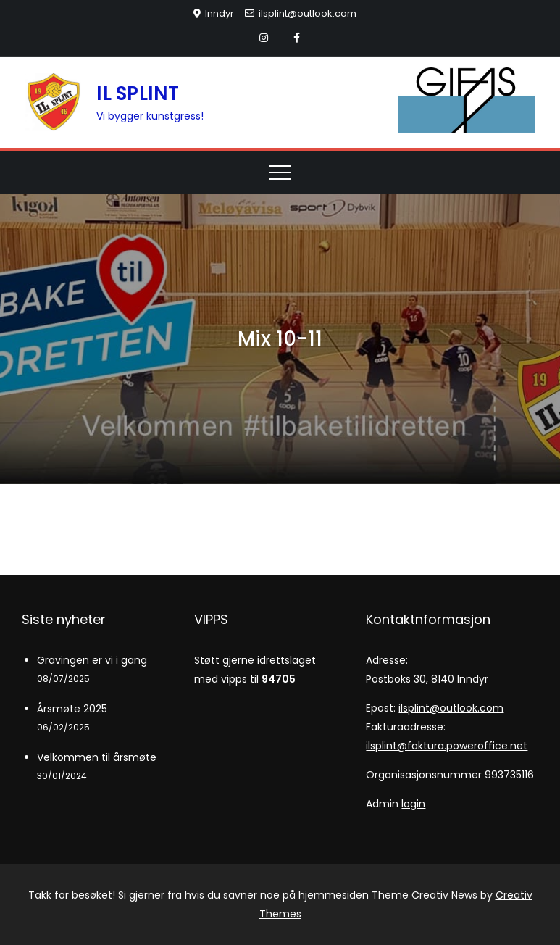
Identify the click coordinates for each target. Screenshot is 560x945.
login (413, 804)
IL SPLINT (138, 93)
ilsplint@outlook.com (301, 13)
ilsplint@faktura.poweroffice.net (447, 746)
